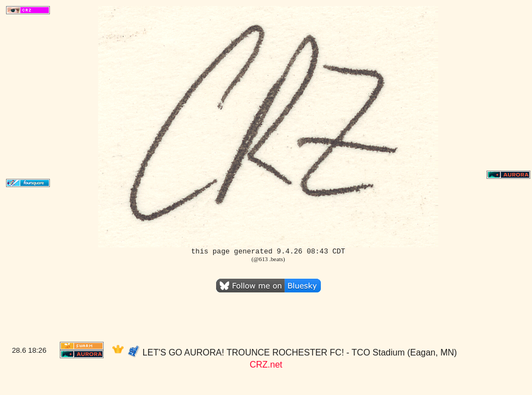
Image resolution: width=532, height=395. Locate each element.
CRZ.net (266, 365)
